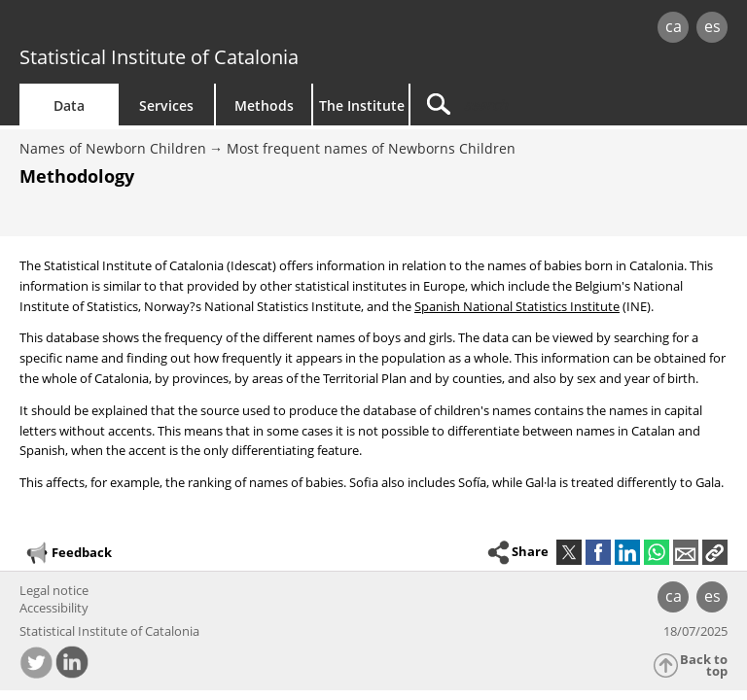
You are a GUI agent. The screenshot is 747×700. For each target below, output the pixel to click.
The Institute (362, 105)
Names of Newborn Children (113, 148)
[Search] (532, 105)
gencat (161, 29)
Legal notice (54, 590)
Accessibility (54, 608)
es (712, 26)
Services (166, 105)
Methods (264, 105)
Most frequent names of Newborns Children (371, 148)
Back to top (704, 665)
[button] (715, 552)
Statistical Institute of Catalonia (159, 57)
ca (674, 26)
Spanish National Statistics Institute (517, 306)
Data (69, 105)
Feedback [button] (68, 553)
